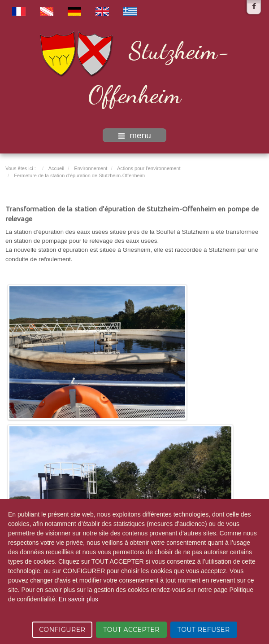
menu (134, 135)
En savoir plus (78, 599)
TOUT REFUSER (204, 630)
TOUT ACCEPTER (131, 630)
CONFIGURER (62, 630)
